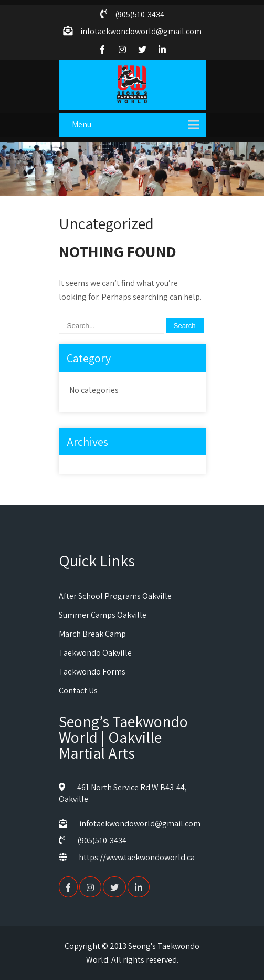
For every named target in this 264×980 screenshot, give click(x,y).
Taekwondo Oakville (95, 653)
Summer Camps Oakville (103, 615)
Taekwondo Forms (92, 672)
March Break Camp (92, 634)
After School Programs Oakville (115, 596)
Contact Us (78, 691)
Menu (82, 124)
